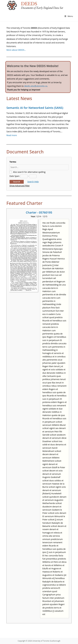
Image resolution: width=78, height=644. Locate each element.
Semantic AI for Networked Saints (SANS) (35, 108)
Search (17, 182)
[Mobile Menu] (69, 16)
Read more (12, 135)
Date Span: (15, 176)
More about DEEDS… (16, 50)
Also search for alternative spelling (29, 172)
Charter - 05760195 (39, 212)
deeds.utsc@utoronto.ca (36, 86)
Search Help (33, 182)
